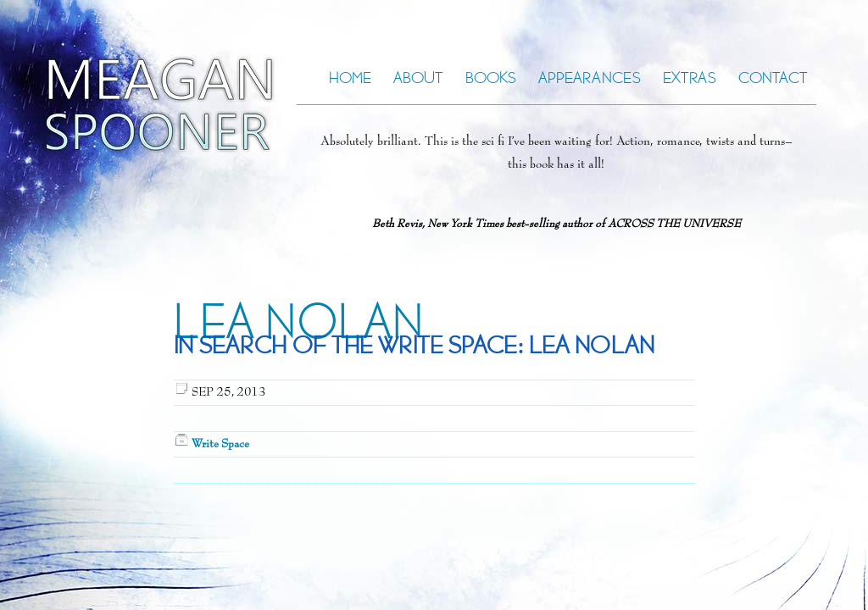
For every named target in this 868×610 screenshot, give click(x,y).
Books (491, 78)
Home (350, 78)
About (418, 78)
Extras (690, 78)
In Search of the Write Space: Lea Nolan (414, 345)
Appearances (590, 78)
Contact (773, 78)
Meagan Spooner (117, 105)
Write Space (220, 444)
